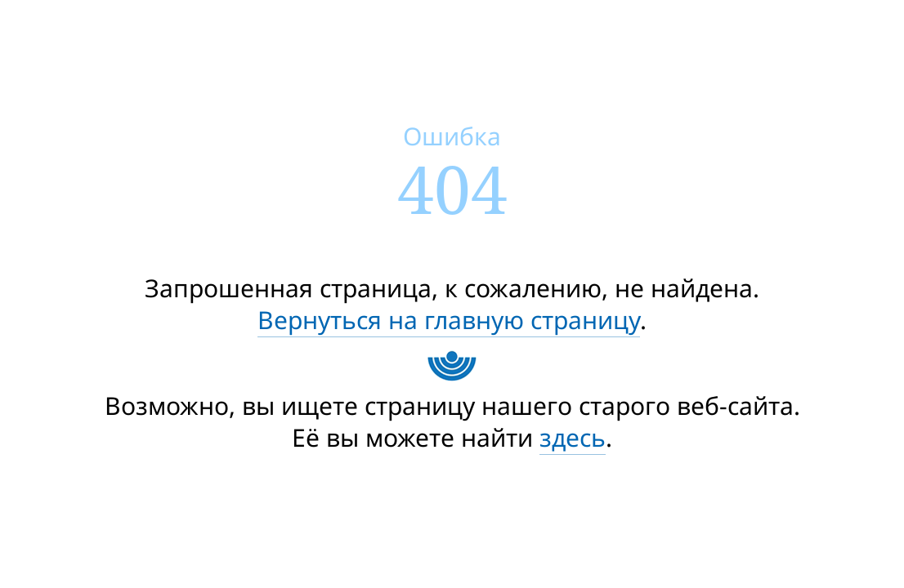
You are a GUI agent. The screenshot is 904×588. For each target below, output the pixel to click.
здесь (573, 437)
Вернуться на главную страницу (449, 320)
